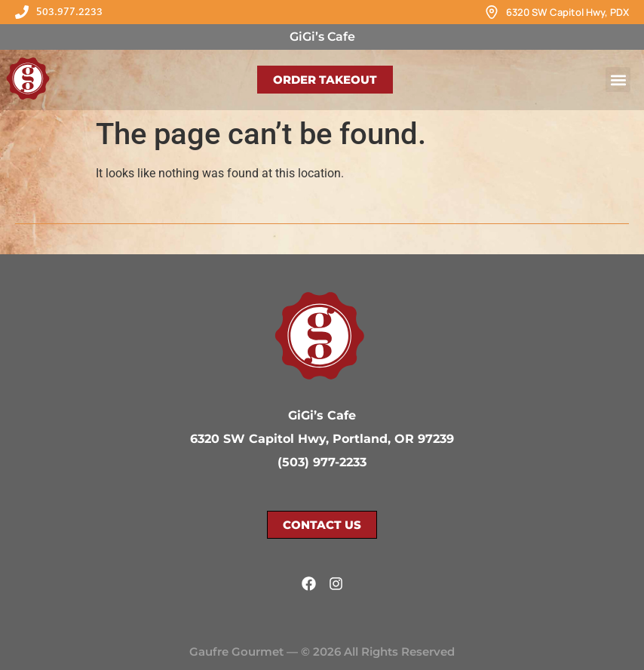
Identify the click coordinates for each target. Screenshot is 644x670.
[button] (618, 80)
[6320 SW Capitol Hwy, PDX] (492, 12)
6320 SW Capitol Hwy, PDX (567, 12)
